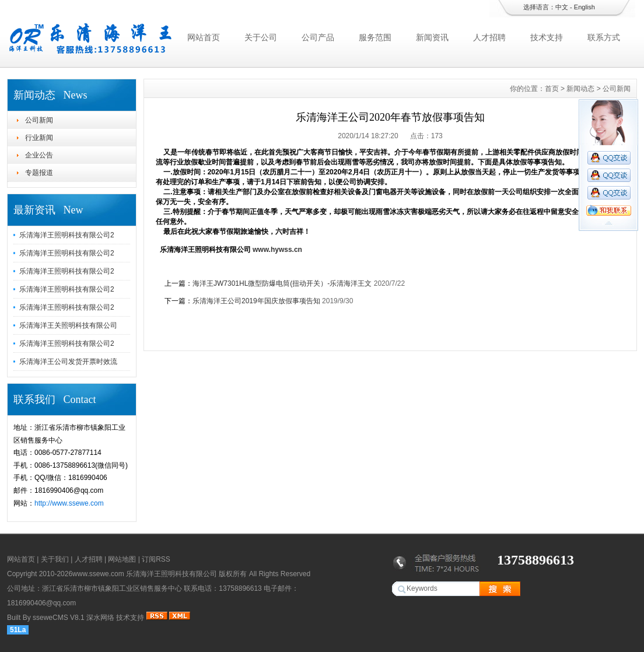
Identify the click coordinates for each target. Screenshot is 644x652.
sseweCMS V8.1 (59, 618)
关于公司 (261, 37)
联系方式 (604, 37)
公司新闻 (39, 120)
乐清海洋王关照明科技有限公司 (68, 325)
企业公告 (39, 155)
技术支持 (547, 37)
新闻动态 (580, 89)
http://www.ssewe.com (69, 503)
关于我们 (55, 559)
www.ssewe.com (98, 574)
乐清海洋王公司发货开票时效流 (68, 362)
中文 (562, 7)
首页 (552, 89)
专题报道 (39, 173)
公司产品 (318, 37)
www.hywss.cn (277, 250)
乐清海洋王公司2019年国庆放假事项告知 (256, 301)
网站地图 (122, 559)
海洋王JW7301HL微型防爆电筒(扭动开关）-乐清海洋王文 (282, 283)
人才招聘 (489, 37)
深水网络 (100, 618)
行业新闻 (39, 138)
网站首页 (204, 37)
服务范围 (375, 37)
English (584, 7)
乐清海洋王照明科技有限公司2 (67, 235)
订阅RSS (156, 559)
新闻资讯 (432, 37)
